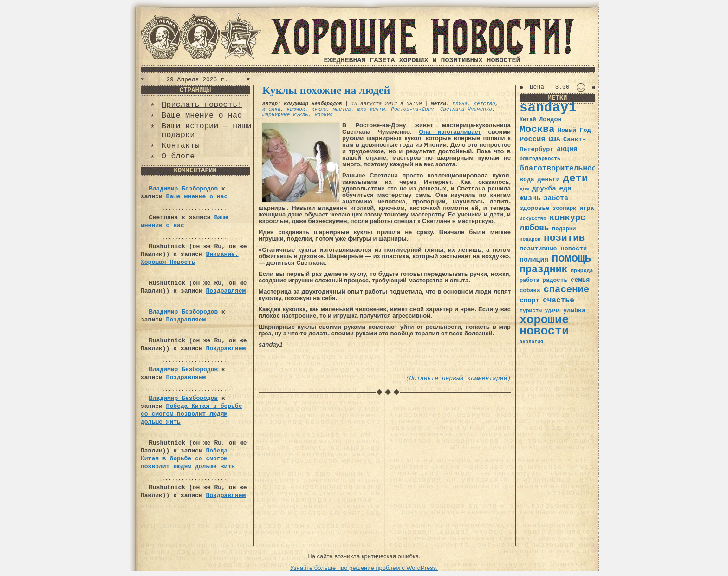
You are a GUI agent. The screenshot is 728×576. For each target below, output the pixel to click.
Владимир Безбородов (183, 189)
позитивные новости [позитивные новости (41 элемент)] (553, 249)
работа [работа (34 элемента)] (530, 281)
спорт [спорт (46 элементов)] (530, 301)
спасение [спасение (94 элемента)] (566, 290)
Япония (324, 115)
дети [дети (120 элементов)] (575, 178)
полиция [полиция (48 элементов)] (534, 260)
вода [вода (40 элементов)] (527, 180)
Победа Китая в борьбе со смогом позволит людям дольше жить (191, 414)
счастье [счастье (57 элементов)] (559, 300)
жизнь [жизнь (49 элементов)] (530, 198)
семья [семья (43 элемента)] (580, 280)
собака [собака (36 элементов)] (530, 291)
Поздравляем (226, 291)
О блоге (178, 156)
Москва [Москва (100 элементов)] (537, 129)
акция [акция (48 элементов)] (567, 149)
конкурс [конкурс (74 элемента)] (567, 218)
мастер (342, 109)
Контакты (181, 146)
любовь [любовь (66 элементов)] (534, 228)
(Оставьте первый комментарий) (458, 378)
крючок (296, 109)
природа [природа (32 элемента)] (582, 271)
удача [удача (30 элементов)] (553, 311)
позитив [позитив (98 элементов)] (564, 238)
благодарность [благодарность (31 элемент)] (540, 159)
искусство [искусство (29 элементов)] (533, 219)
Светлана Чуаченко (466, 109)
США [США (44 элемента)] (554, 139)
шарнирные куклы (285, 115)
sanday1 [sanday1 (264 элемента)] (548, 108)
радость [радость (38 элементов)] (555, 280)
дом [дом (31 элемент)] (524, 189)
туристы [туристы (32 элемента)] (531, 311)
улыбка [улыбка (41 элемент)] (574, 311)
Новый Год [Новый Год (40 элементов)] (574, 130)
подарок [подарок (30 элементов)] (530, 239)
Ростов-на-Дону (412, 109)
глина (460, 104)
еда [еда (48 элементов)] (565, 189)
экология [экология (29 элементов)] (531, 342)
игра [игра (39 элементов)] (587, 208)
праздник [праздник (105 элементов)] (544, 269)
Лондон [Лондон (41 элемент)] (550, 120)
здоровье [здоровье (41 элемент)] (535, 208)
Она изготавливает (450, 132)
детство (485, 104)
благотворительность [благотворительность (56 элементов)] (562, 168)
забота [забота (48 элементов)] (556, 198)
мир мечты (371, 109)
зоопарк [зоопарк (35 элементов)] (564, 209)
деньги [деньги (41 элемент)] (548, 180)
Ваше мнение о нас (202, 115)
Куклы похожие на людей (326, 90)
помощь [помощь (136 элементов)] (572, 259)
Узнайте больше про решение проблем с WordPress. (364, 568)
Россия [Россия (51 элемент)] (533, 139)
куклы (319, 109)
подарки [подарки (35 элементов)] (564, 229)
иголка (272, 109)
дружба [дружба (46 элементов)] (544, 189)
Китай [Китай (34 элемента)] (528, 120)
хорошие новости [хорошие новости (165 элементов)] (544, 326)
